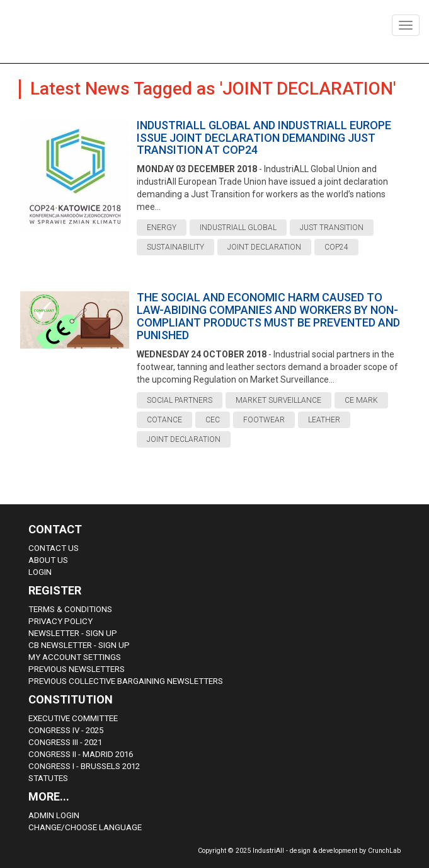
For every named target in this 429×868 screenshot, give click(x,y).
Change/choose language (85, 827)
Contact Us (54, 548)
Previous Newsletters (77, 669)
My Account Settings (75, 657)
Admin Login (54, 815)
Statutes (48, 778)
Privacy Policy (60, 621)
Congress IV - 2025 (66, 730)
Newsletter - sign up (73, 633)
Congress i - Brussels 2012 (84, 766)
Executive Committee (73, 718)
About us (48, 560)
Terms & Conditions (70, 609)
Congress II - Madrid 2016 (81, 754)
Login (40, 572)
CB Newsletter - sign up (79, 645)
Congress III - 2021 (65, 742)
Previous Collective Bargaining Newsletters (126, 681)
